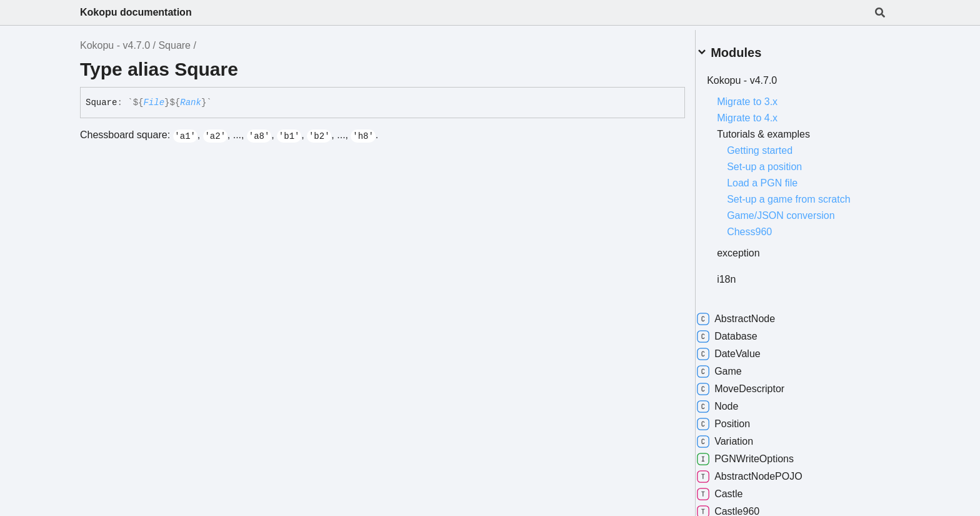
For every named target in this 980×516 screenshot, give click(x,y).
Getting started (775, 145)
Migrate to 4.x (762, 113)
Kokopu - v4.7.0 (115, 45)
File (154, 103)
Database (742, 331)
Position (738, 419)
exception (753, 248)
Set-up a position (779, 162)
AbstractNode (751, 314)
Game (734, 367)
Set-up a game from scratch (803, 194)
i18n (741, 274)
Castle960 (743, 507)
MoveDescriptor (756, 384)
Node (732, 402)
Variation (740, 437)
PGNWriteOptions (760, 454)
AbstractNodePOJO (765, 472)
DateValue (744, 349)
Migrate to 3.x (762, 97)
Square (174, 45)
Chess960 (764, 227)
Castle (735, 489)
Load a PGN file (777, 178)
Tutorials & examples (778, 129)
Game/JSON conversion (796, 210)
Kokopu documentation (136, 12)
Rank (191, 103)
